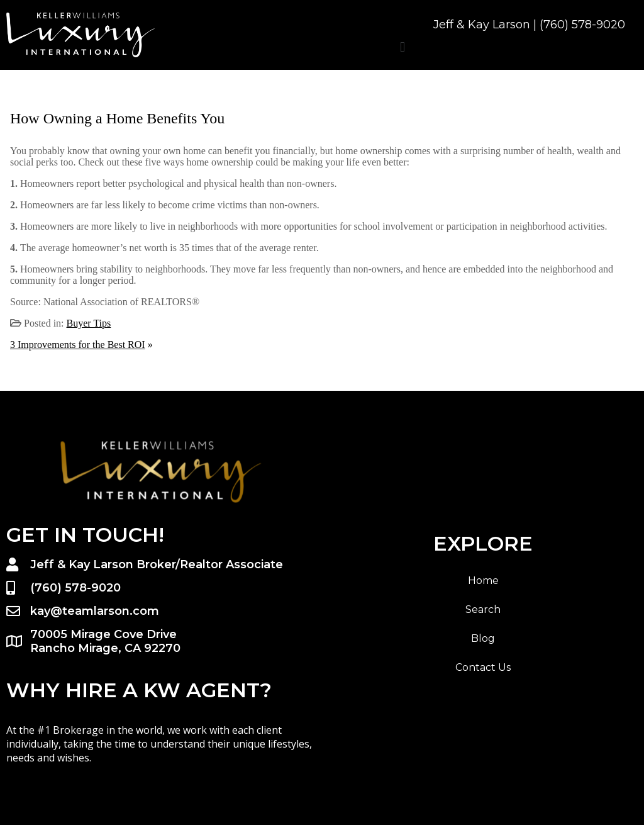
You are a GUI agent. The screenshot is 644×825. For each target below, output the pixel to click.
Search (483, 609)
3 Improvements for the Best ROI (78, 345)
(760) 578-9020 (582, 25)
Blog (483, 638)
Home (483, 581)
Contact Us (483, 667)
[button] (402, 47)
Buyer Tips (89, 323)
